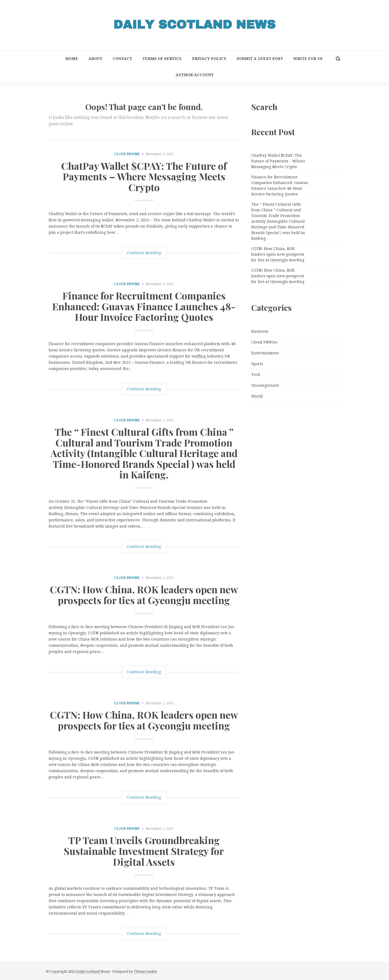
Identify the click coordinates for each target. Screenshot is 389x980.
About (95, 59)
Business (260, 331)
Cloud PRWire (127, 154)
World (257, 396)
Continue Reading (144, 253)
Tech (256, 375)
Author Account (195, 75)
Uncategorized (265, 385)
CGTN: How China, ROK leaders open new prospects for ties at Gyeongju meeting (144, 595)
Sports (257, 364)
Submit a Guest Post (260, 59)
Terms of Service (162, 59)
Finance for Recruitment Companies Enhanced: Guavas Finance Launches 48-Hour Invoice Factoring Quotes (144, 306)
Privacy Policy (209, 59)
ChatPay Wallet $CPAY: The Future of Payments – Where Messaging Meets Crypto (144, 176)
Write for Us (308, 59)
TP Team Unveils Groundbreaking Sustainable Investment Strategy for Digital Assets (144, 851)
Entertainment (265, 353)
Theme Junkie (145, 971)
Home (72, 59)
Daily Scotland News (93, 971)
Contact (122, 59)
